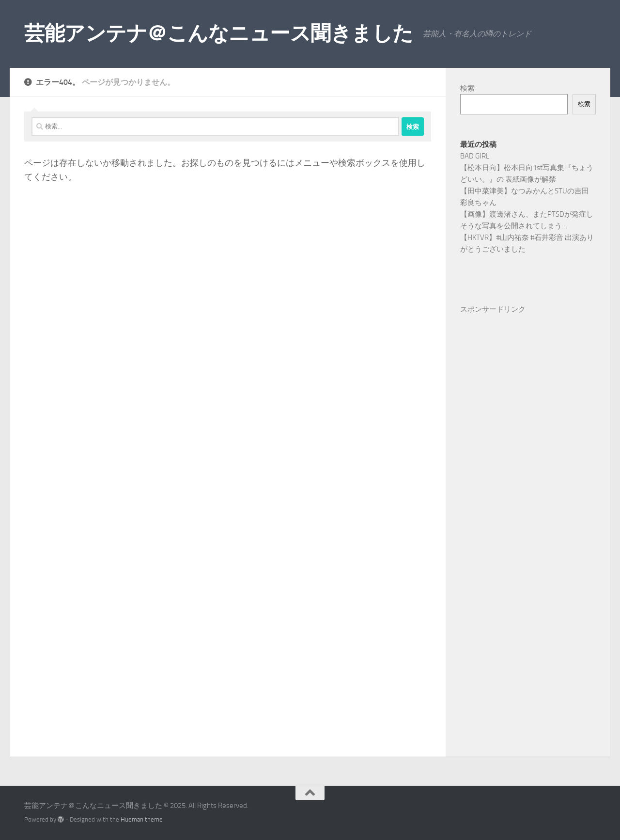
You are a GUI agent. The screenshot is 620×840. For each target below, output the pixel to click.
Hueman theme (142, 819)
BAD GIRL (475, 156)
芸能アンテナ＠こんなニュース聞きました (219, 33)
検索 (467, 88)
